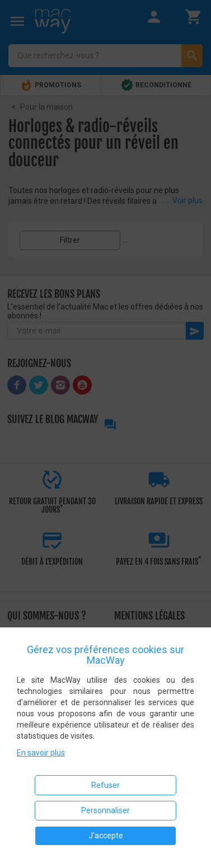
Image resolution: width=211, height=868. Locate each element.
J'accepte (106, 836)
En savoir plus (41, 753)
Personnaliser (105, 810)
